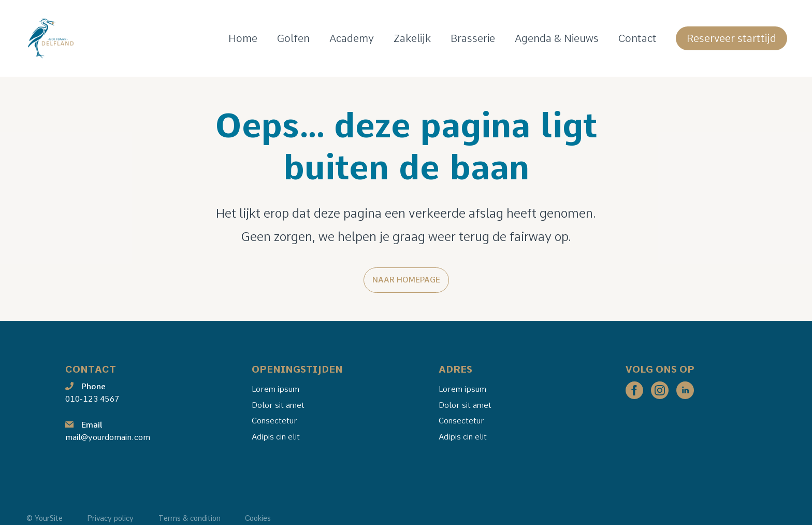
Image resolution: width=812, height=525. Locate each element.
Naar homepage (406, 280)
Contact (637, 38)
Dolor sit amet (278, 405)
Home (243, 38)
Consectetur (274, 421)
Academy (352, 38)
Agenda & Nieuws (557, 38)
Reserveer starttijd (731, 38)
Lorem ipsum (275, 388)
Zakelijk (412, 38)
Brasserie (473, 38)
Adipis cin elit (276, 437)
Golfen (293, 38)
